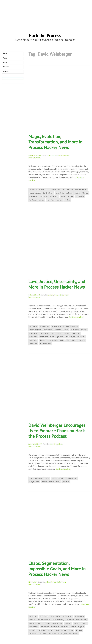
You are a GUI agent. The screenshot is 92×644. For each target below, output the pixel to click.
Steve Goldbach (52, 340)
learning (78, 193)
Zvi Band (67, 200)
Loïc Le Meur (34, 196)
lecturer (44, 482)
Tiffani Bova (33, 344)
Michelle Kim (45, 627)
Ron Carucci (33, 200)
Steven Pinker (64, 340)
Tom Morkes (43, 634)
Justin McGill (60, 193)
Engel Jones (70, 620)
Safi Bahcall (81, 337)
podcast (51, 155)
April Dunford (55, 189)
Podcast (6, 71)
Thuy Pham (33, 634)
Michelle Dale (34, 627)
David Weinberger (81, 189)
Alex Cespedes (44, 616)
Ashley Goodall (44, 326)
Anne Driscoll (55, 616)
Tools (5, 58)
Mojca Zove (65, 627)
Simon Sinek (33, 340)
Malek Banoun (44, 333)
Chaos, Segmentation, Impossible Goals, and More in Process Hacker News (57, 569)
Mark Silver (76, 333)
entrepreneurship (35, 193)
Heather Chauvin (35, 623)
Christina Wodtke (68, 189)
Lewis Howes (75, 330)
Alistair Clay (33, 189)
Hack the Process (45, 35)
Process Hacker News (62, 155)
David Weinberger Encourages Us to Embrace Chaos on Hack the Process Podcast (57, 431)
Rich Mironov (80, 196)
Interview (53, 444)
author (47, 478)
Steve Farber (51, 200)
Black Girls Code (67, 616)
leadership (69, 193)
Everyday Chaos (34, 482)
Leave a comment (34, 158)
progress (71, 196)
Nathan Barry (54, 196)
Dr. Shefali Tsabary (58, 620)
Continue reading (76, 317)
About (5, 62)
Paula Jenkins (44, 337)
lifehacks (85, 193)
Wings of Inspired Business (70, 634)
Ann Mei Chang (44, 189)
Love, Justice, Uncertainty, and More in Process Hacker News (57, 284)
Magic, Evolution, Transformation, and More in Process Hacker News (55, 142)
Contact (6, 67)
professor (66, 482)
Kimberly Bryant (57, 623)
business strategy (57, 478)
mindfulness (44, 196)
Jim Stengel (46, 623)
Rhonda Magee (70, 337)
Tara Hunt (82, 340)
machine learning (55, 482)
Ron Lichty (33, 630)
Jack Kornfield (47, 330)
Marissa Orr (67, 333)
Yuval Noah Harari (45, 344)
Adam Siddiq (33, 616)
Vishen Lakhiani (54, 634)
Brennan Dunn (79, 616)
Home (5, 53)
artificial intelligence (36, 478)
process (63, 196)
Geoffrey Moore (48, 193)
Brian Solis (33, 620)
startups (42, 200)
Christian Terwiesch (58, 326)
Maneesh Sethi (56, 333)
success (60, 200)
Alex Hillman (33, 326)
